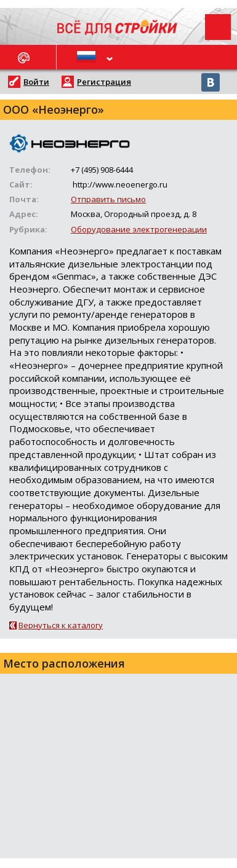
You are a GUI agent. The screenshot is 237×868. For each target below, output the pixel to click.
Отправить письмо (108, 199)
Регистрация (104, 82)
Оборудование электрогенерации (139, 229)
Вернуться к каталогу (61, 625)
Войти (36, 82)
